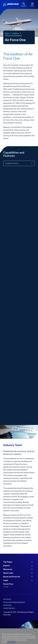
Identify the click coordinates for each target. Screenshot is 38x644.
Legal (18, 580)
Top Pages (18, 562)
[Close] (36, 631)
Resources (18, 569)
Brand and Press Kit (18, 577)
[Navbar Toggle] (32, 4)
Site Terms (7, 599)
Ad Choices (7, 605)
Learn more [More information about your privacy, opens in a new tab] (11, 642)
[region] (19, 636)
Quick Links (18, 573)
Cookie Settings (9, 608)
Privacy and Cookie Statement (14, 602)
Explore (18, 566)
